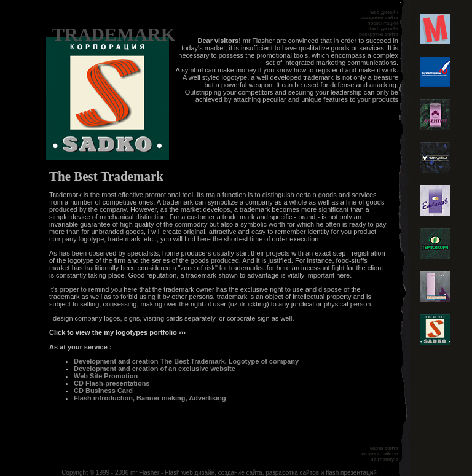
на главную (384, 459)
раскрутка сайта (379, 34)
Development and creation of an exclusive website (155, 369)
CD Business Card (103, 391)
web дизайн (384, 12)
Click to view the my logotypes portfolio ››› (117, 332)
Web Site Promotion (106, 376)
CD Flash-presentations (112, 383)
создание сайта (380, 18)
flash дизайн (383, 29)
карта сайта (384, 448)
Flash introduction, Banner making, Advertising (150, 398)
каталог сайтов (380, 454)
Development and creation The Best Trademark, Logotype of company (186, 361)
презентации (383, 23)
